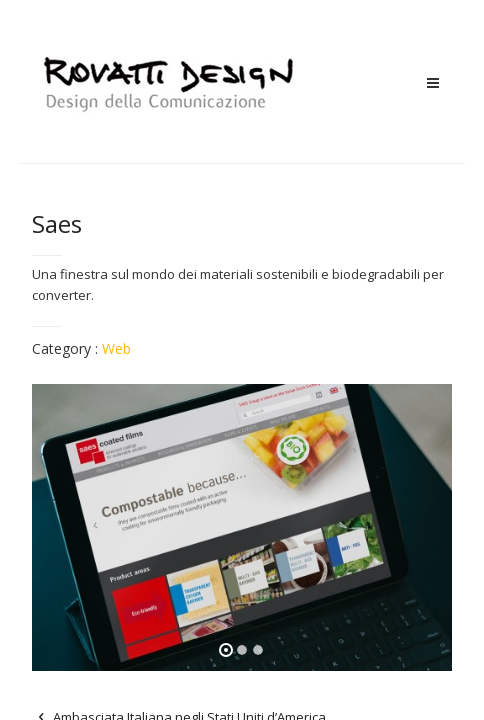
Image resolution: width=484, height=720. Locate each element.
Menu (433, 83)
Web (116, 348)
